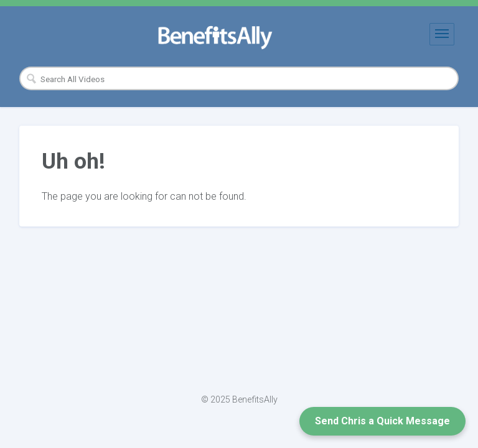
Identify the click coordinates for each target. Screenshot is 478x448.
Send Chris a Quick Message (382, 421)
